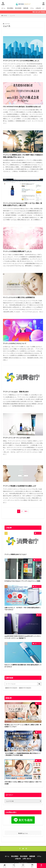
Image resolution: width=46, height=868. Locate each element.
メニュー (23, 866)
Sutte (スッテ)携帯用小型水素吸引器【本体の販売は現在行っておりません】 (23, 666)
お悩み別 (38, 8)
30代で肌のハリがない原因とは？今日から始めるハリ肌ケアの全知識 (23, 783)
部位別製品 (10, 8)
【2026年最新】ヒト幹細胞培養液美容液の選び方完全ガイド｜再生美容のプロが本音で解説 (22, 754)
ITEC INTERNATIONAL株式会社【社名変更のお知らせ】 (22, 107)
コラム (32, 8)
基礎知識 (26, 8)
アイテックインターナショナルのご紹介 (17, 438)
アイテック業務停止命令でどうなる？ (16, 554)
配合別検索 (18, 8)
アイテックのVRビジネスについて (15, 343)
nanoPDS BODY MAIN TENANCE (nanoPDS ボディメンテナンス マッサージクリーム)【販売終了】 (23, 637)
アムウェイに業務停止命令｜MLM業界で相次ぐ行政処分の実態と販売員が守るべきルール (23, 156)
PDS (40, 615)
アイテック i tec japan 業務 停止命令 (16, 392)
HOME (5, 16)
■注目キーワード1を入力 (11, 688)
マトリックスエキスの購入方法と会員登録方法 (19, 297)
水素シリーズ (37, 586)
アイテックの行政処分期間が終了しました (17, 251)
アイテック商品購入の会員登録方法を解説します (20, 486)
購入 (32, 866)
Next (26, 511)
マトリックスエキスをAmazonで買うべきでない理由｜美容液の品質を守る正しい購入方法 (22, 204)
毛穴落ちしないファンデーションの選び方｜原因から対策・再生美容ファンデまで (23, 726)
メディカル (38, 560)
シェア (14, 866)
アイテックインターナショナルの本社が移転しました (21, 61)
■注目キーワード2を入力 (25, 688)
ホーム (3, 8)
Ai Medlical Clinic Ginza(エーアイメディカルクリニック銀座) (22, 581)
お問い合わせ (27, 859)
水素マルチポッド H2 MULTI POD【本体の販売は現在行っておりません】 (23, 609)
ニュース (12, 16)
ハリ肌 (39, 761)
